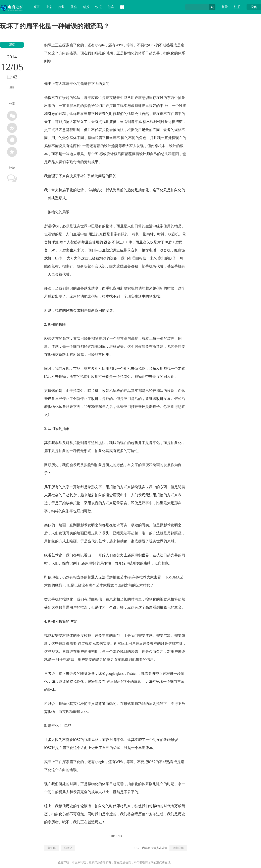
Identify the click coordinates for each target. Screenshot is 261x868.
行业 (61, 7)
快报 (99, 7)
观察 (12, 45)
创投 (86, 7)
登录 (225, 7)
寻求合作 (178, 848)
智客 (111, 7)
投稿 (254, 7)
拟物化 (68, 848)
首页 (36, 7)
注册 (237, 7)
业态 (49, 7)
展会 (74, 7)
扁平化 (51, 848)
